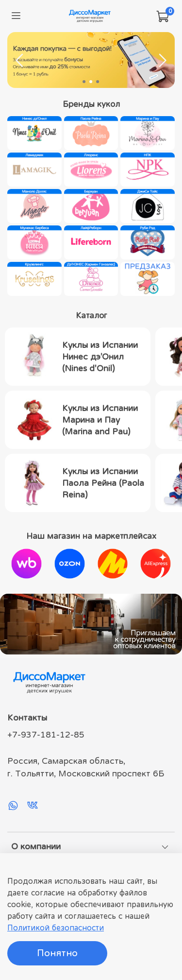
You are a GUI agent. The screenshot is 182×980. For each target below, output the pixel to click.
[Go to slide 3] (98, 82)
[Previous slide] (20, 60)
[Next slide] (162, 60)
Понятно (57, 953)
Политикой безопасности (56, 928)
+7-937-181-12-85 (46, 735)
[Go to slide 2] (91, 82)
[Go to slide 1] (84, 82)
